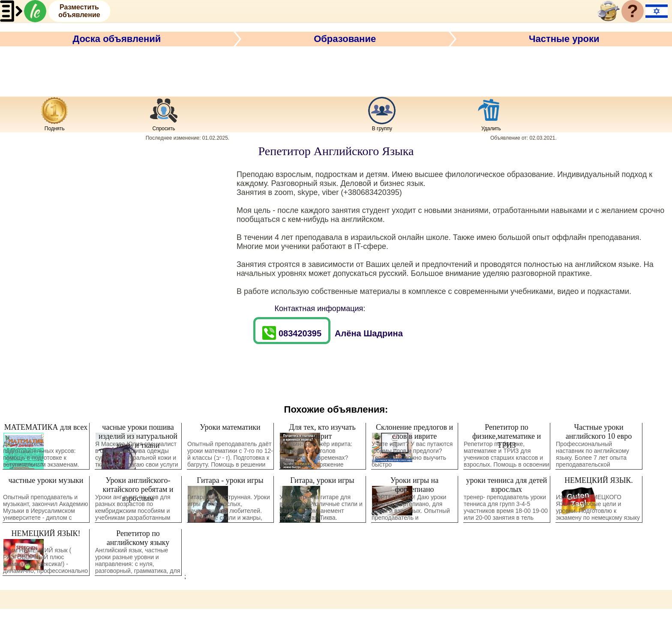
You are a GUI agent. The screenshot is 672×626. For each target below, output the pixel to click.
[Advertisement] (336, 70)
